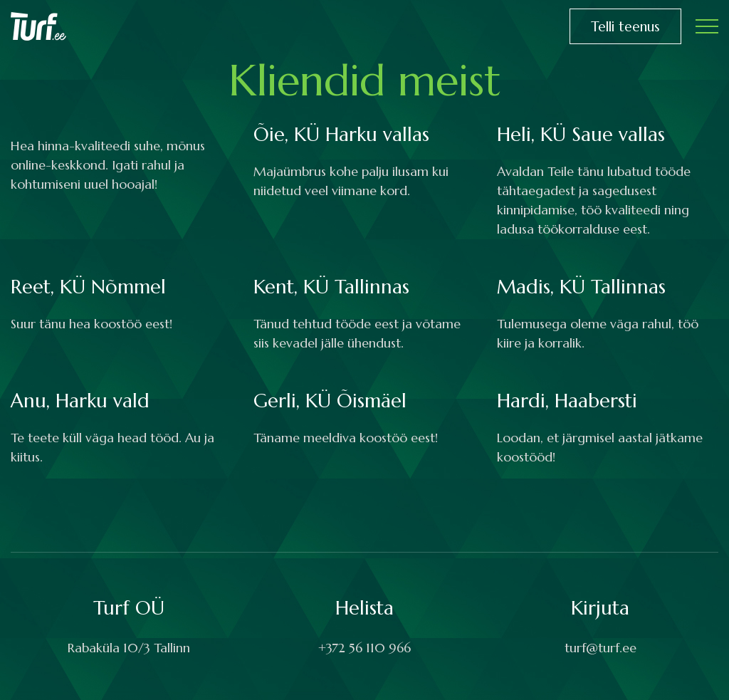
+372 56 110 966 (364, 648)
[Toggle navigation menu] (707, 26)
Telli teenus (625, 26)
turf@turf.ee (600, 648)
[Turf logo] (38, 25)
